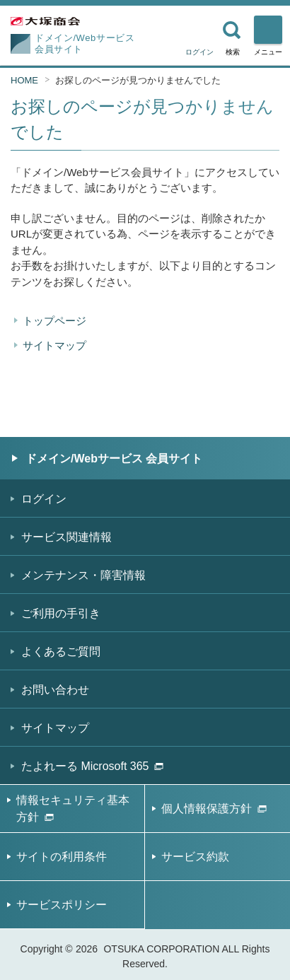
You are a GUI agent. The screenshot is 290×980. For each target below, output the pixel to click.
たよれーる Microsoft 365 (92, 766)
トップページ (54, 321)
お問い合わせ (55, 690)
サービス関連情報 (66, 537)
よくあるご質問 (61, 652)
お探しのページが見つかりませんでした (138, 80)
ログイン (199, 52)
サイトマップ (54, 345)
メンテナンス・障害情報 (83, 575)
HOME (24, 80)
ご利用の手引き (61, 613)
